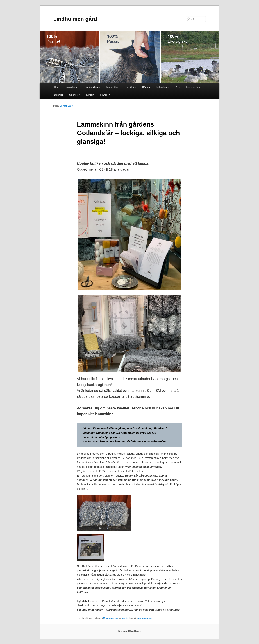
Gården (146, 87)
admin (125, 618)
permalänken (145, 618)
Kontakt (90, 95)
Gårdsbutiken (112, 87)
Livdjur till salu (92, 87)
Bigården (59, 95)
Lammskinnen (72, 87)
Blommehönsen (194, 87)
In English (105, 95)
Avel (178, 87)
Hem (57, 87)
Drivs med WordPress (130, 631)
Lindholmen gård (75, 19)
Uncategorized (111, 618)
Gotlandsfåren (163, 87)
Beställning (131, 87)
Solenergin (75, 95)
